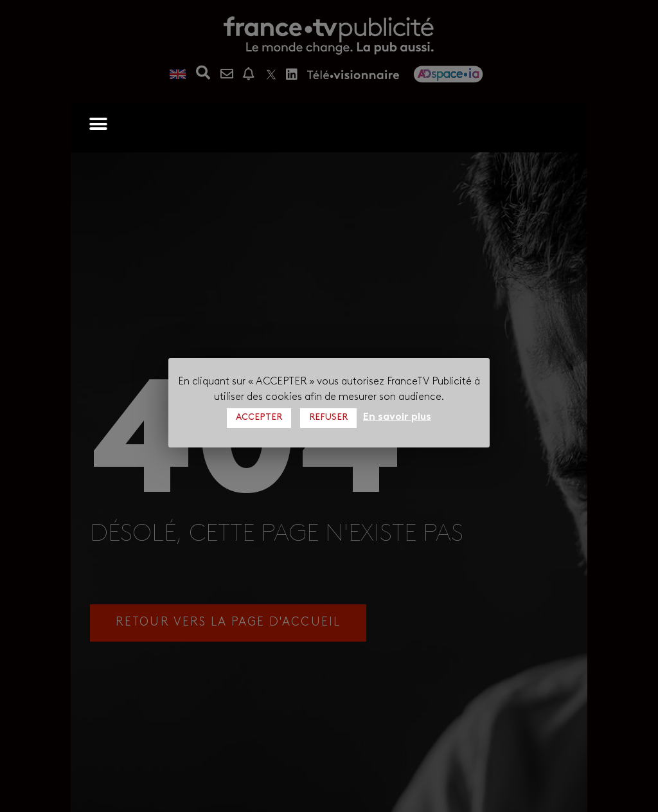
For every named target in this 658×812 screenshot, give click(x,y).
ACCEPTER (259, 418)
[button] (98, 124)
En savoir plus (397, 417)
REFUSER (328, 418)
